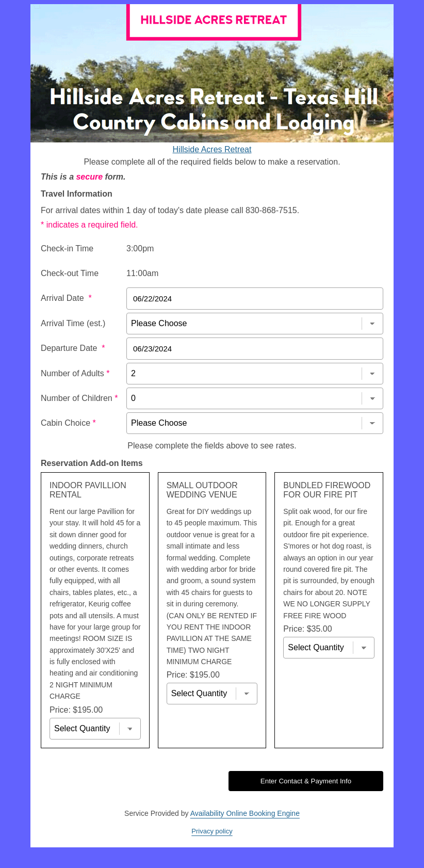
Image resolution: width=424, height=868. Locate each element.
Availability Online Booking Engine (245, 813)
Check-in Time (67, 248)
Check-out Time (70, 273)
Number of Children (79, 398)
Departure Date (73, 348)
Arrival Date (66, 298)
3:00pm (140, 248)
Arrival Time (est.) (73, 323)
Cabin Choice (68, 423)
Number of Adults (75, 373)
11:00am (142, 273)
